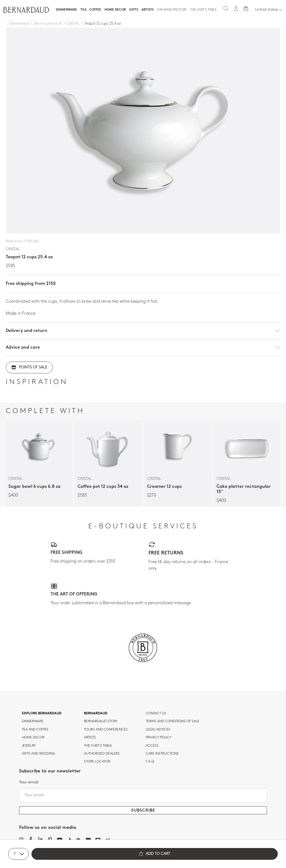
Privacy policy (159, 738)
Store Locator (97, 762)
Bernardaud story (101, 721)
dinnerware (33, 721)
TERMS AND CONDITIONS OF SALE (173, 721)
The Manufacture (172, 10)
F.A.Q (150, 762)
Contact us (156, 714)
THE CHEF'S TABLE (98, 746)
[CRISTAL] (71, 24)
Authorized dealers (102, 754)
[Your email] (143, 795)
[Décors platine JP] (46, 24)
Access (152, 746)
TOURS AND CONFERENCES (106, 730)
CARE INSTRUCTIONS (162, 754)
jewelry (29, 746)
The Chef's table (203, 10)
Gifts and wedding (38, 754)
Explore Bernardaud (42, 714)
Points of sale (29, 367)
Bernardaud (96, 714)
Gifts (134, 10)
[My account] (236, 8)
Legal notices (158, 730)
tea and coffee (35, 730)
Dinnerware (66, 10)
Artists (148, 10)
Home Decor (115, 10)
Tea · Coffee (91, 10)
